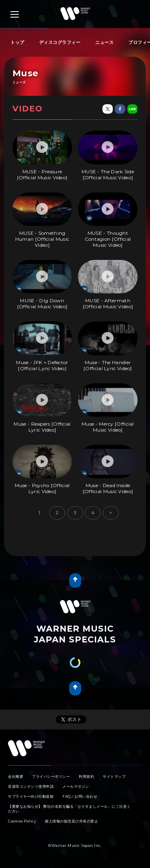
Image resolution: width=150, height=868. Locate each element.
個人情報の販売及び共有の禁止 (71, 821)
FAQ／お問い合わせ (80, 796)
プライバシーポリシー (51, 776)
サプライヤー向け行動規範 (31, 796)
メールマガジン (76, 786)
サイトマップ (114, 776)
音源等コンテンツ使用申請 (31, 786)
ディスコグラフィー (60, 42)
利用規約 (86, 776)
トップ (17, 42)
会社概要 (16, 776)
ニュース (104, 42)
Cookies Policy (22, 821)
